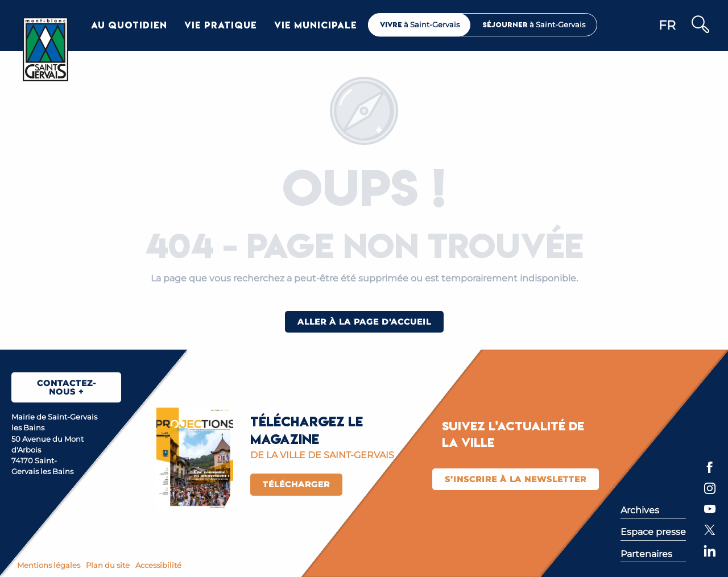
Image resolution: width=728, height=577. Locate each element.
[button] (700, 25)
